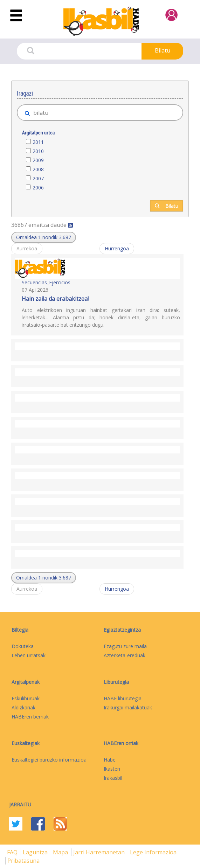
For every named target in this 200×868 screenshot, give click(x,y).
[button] (44, 237)
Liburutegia (116, 682)
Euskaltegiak (26, 743)
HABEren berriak (30, 717)
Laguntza (36, 852)
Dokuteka (23, 646)
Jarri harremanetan (100, 852)
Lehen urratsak (29, 655)
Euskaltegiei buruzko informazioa (49, 760)
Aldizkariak (23, 707)
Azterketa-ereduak (125, 655)
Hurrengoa (117, 248)
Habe (110, 760)
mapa (61, 852)
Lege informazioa (153, 852)
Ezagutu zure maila (125, 646)
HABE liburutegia (123, 698)
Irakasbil (113, 778)
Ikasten (112, 769)
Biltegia (20, 630)
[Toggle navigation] (16, 16)
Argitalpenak (26, 682)
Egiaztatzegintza (122, 630)
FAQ (13, 852)
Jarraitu (20, 804)
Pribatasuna (23, 861)
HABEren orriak (121, 743)
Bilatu (163, 50)
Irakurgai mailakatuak (128, 707)
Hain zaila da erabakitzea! (55, 299)
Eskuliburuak (26, 698)
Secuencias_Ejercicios (46, 282)
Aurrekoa (27, 248)
